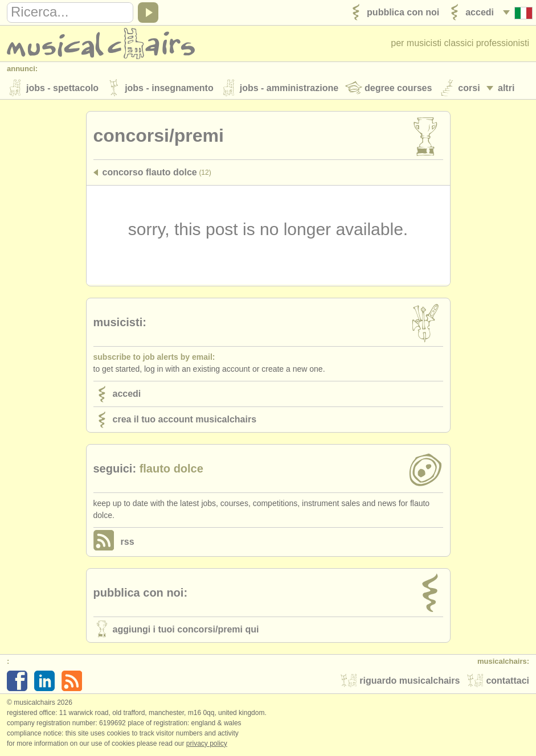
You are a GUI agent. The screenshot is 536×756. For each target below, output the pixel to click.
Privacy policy (207, 744)
